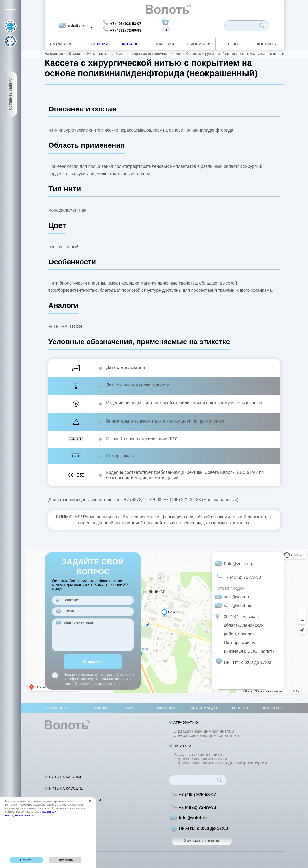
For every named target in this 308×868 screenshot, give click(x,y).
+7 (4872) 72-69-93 (126, 30)
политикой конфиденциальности (31, 813)
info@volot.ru (193, 818)
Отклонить (65, 860)
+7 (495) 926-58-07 (126, 23)
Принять (26, 860)
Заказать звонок (202, 841)
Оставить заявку (10, 94)
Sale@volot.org (80, 26)
